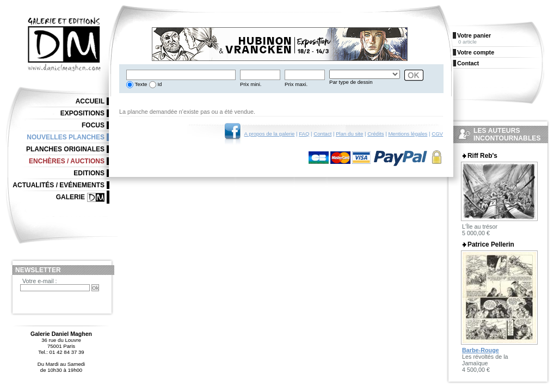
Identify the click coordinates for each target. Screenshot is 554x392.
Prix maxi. (296, 84)
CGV (437, 134)
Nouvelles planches (66, 137)
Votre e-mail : (40, 281)
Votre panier (474, 35)
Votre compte (476, 52)
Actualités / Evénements (59, 185)
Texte (140, 84)
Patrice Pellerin (491, 244)
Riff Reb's (482, 156)
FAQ (304, 134)
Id (159, 84)
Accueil (90, 101)
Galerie (70, 197)
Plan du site (349, 134)
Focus (93, 125)
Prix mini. (251, 84)
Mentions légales (408, 134)
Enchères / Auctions (67, 161)
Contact (322, 134)
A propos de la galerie (270, 134)
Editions (89, 173)
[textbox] (181, 75)
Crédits (376, 134)
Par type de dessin (351, 82)
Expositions (82, 113)
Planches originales (65, 149)
